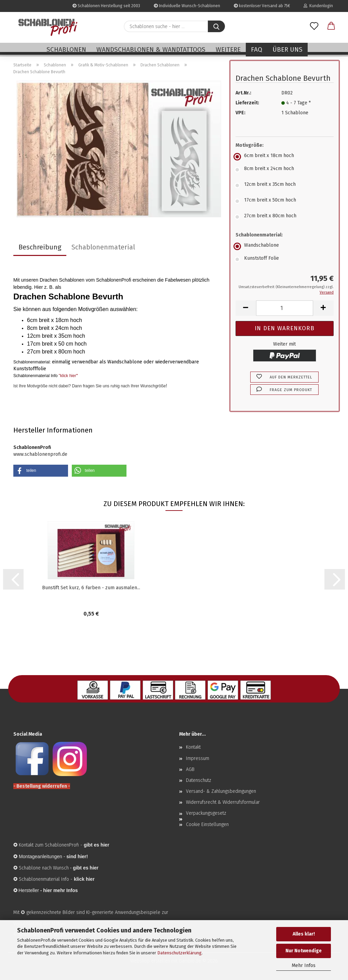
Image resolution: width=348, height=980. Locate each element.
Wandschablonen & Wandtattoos (151, 49)
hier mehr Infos (60, 890)
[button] (331, 26)
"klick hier (68, 376)
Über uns (287, 49)
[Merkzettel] (314, 26)
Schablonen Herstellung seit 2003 (106, 6)
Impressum (198, 758)
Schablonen (66, 49)
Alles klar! (304, 934)
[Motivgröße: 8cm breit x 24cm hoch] (285, 170)
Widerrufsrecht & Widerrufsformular (223, 802)
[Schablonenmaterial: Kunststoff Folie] (285, 259)
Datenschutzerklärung (179, 953)
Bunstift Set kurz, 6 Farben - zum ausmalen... (91, 588)
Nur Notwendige (304, 951)
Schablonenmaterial (103, 247)
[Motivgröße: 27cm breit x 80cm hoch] (285, 217)
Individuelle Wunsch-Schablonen (187, 6)
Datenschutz (199, 780)
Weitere (228, 49)
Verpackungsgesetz (206, 813)
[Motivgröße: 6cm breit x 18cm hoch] (285, 157)
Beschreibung (40, 247)
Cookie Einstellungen (207, 824)
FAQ (257, 49)
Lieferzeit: (247, 103)
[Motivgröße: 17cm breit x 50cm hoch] (285, 201)
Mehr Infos (304, 965)
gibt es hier (86, 868)
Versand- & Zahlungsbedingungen (221, 791)
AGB (190, 769)
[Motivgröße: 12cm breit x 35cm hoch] (285, 185)
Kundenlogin (318, 6)
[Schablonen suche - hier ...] (216, 26)
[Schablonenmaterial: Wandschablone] (285, 246)
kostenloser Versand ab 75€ (262, 6)
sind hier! (77, 856)
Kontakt (193, 747)
